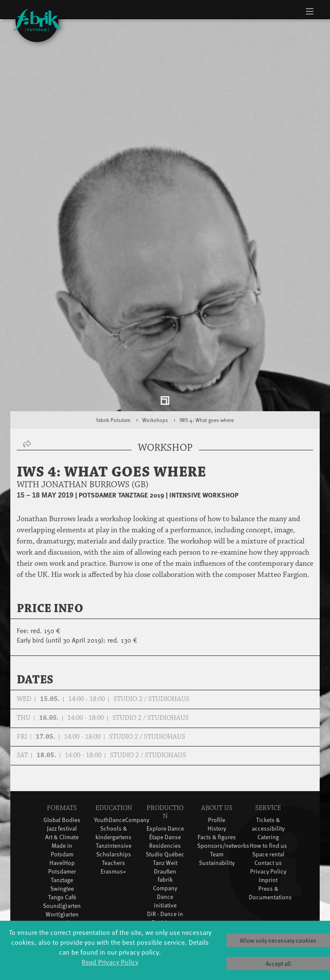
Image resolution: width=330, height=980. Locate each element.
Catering (268, 790)
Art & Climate (62, 790)
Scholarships (114, 807)
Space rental (268, 807)
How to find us (268, 799)
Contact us (268, 816)
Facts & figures (217, 790)
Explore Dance (165, 781)
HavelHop (62, 816)
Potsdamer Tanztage (62, 829)
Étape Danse (165, 790)
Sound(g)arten (62, 859)
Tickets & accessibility (268, 778)
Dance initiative (165, 854)
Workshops (155, 373)
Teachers (113, 816)
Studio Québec (165, 807)
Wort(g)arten (62, 867)
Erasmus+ (113, 824)
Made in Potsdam (62, 803)
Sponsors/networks (223, 799)
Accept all (278, 963)
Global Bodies (62, 773)
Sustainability (217, 816)
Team (217, 807)
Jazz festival (62, 782)
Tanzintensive (114, 799)
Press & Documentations (270, 846)
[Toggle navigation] (310, 11)
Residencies (165, 799)
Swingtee (62, 842)
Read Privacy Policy (110, 962)
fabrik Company (165, 837)
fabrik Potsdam (113, 373)
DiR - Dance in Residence (165, 872)
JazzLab (62, 876)
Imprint (268, 833)
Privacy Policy (268, 824)
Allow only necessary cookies (278, 940)
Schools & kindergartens (113, 786)
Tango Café (62, 850)
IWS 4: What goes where (207, 373)
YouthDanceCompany (122, 773)
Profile (217, 773)
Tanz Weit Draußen (165, 820)
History (217, 782)
